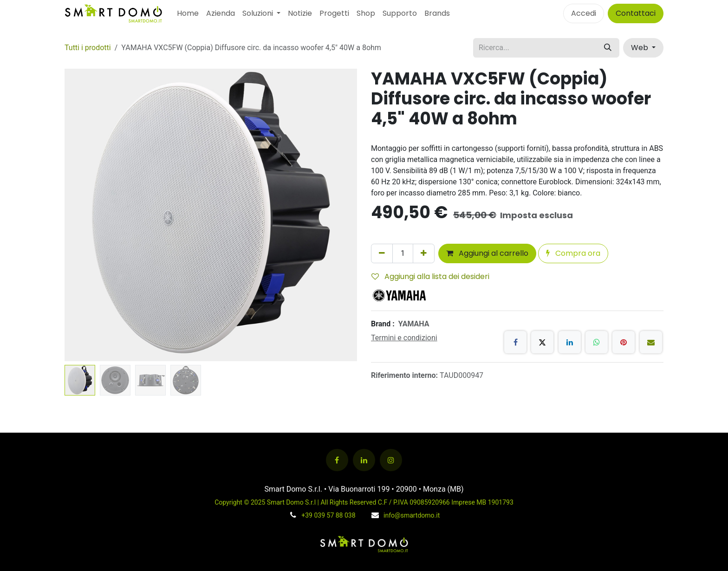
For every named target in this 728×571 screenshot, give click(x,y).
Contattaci (636, 13)
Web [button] (640, 48)
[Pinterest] (624, 342)
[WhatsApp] (597, 342)
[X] (542, 342)
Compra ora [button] (573, 253)
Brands (437, 13)
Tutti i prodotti (88, 48)
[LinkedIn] (570, 342)
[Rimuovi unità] (382, 253)
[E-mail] (651, 342)
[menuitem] (188, 13)
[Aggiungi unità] (424, 253)
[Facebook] (515, 342)
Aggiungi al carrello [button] (487, 253)
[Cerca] (608, 48)
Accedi (584, 13)
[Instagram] (391, 460)
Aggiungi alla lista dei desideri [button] (430, 276)
